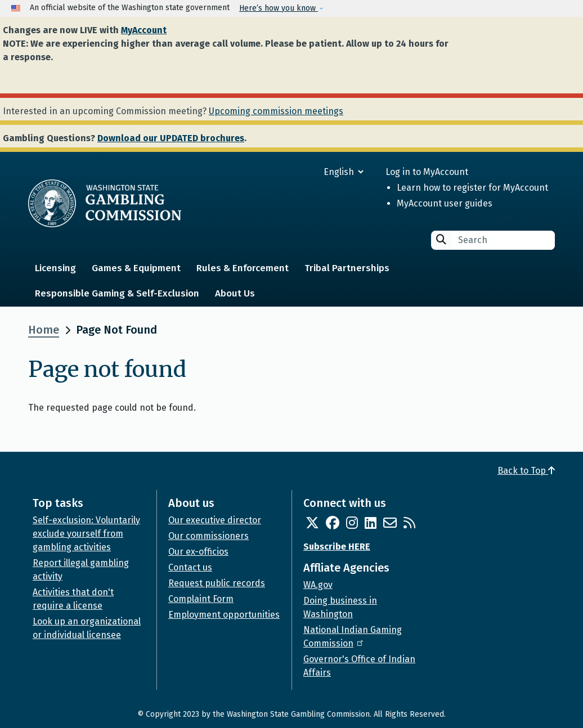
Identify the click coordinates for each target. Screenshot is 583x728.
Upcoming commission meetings (276, 111)
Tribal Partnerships (347, 268)
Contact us (190, 567)
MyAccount (144, 30)
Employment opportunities (224, 615)
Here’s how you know (279, 8)
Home (44, 330)
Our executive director (215, 520)
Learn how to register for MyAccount (472, 188)
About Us (235, 293)
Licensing (55, 268)
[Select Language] (303, 172)
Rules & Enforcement (243, 268)
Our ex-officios (198, 552)
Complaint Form (201, 599)
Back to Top (526, 471)
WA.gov (318, 585)
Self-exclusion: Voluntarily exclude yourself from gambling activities (86, 534)
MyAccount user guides (445, 203)
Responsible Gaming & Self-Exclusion (117, 293)
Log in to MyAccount (427, 172)
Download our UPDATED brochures (171, 138)
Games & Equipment (136, 268)
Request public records (217, 583)
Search (441, 239)
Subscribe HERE (337, 547)
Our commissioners (208, 536)
